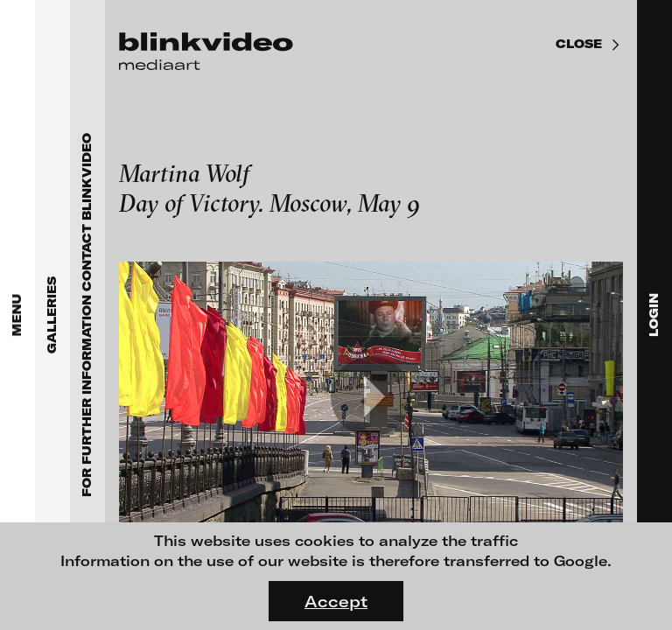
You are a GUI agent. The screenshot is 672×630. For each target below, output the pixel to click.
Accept (336, 601)
